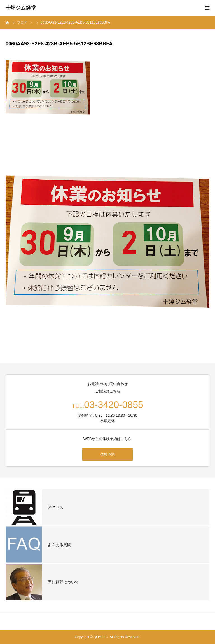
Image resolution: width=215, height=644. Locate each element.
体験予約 (107, 454)
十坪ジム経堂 (21, 8)
